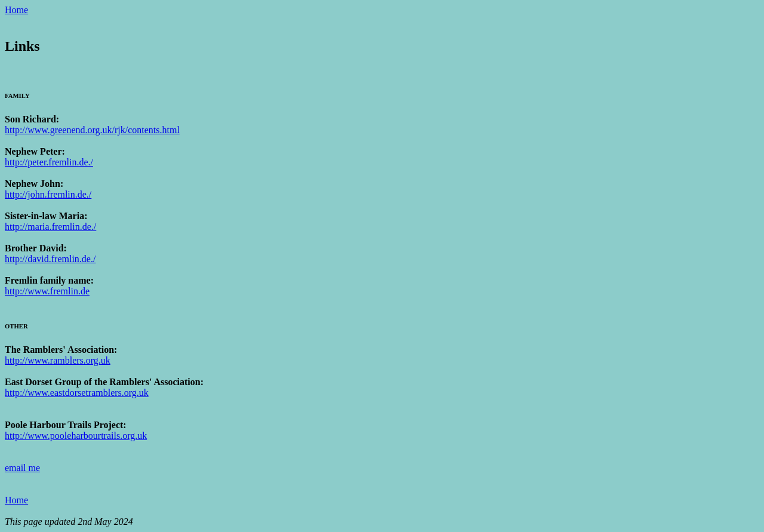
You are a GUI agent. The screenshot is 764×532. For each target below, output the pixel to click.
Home (16, 10)
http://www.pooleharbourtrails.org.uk (76, 436)
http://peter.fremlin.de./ (49, 162)
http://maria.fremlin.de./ (50, 227)
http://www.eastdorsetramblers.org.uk (77, 393)
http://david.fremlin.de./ (50, 259)
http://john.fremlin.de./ (48, 194)
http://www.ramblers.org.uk (58, 360)
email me (22, 468)
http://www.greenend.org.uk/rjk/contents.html (92, 130)
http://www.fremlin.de (47, 291)
